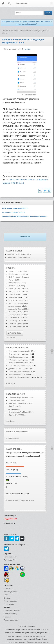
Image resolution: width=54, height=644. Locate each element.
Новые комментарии (17, 432)
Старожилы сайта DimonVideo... (21, 412)
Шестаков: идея (15, 326)
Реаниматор (8, 589)
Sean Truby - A (14, 321)
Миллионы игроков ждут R (19, 351)
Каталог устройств (11, 592)
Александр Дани (15, 324)
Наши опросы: (14, 449)
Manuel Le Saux (15, 271)
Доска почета (9, 604)
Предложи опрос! (27, 500)
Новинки (11, 268)
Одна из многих (15, 283)
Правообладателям (11, 620)
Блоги (6, 595)
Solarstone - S (14, 318)
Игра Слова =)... (15, 406)
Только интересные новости (19, 257)
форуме (21, 394)
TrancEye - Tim (14, 289)
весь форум (10, 421)
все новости (11, 383)
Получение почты (10, 557)
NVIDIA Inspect (14, 277)
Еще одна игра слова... (18, 400)
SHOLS (28, 49)
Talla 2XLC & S (14, 292)
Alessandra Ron (15, 309)
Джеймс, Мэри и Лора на (19, 369)
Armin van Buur (14, 315)
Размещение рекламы (12, 611)
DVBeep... (12, 303)
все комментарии (12, 438)
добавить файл (15, 333)
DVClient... (13, 312)
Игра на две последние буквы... (21, 403)
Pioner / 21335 (14, 280)
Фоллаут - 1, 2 (14, 286)
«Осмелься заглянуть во (18, 360)
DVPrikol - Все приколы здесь (19, 254)
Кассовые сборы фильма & (19, 377)
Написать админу (10, 614)
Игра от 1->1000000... (17, 415)
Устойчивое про (15, 274)
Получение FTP (10, 560)
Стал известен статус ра (18, 354)
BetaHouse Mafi (15, 297)
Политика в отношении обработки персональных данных (27, 642)
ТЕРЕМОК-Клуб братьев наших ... (22, 397)
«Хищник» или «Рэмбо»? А (19, 366)
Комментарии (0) (13, 500)
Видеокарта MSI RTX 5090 (19, 374)
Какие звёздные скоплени (19, 371)
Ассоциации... (14, 409)
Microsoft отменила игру (18, 363)
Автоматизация (15, 306)
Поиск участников (11, 601)
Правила (7, 617)
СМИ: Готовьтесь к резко (18, 357)
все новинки (11, 337)
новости (23, 348)
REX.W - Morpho (15, 300)
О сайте (7, 598)
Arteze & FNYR (15, 294)
